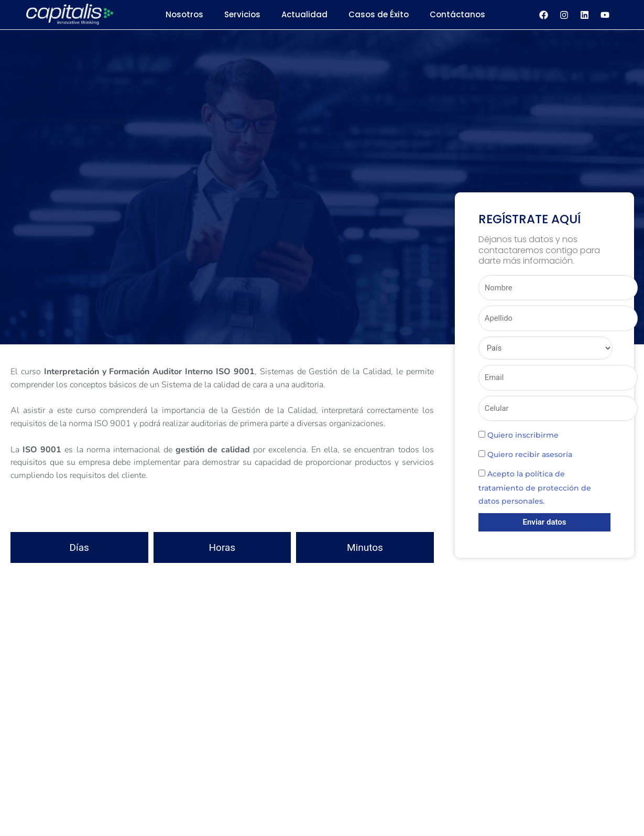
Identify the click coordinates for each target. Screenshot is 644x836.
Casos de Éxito (379, 14)
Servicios (242, 14)
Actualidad (304, 14)
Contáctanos (457, 14)
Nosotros (184, 14)
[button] (222, 398)
